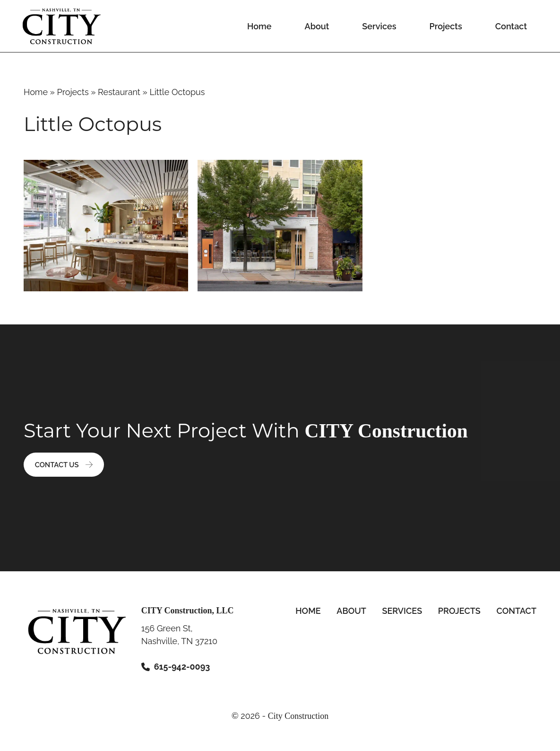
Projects (445, 26)
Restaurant (119, 92)
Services (379, 26)
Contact (511, 26)
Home (259, 26)
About (317, 26)
